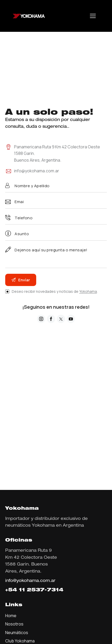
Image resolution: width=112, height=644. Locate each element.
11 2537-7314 (41, 590)
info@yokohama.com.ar (37, 171)
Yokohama (88, 292)
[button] (93, 16)
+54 (12, 590)
